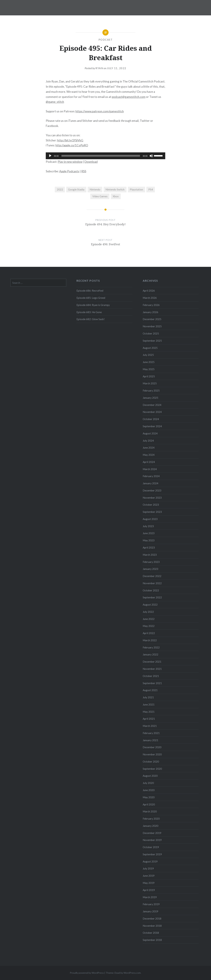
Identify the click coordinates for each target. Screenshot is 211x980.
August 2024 (150, 433)
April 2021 (149, 719)
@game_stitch (55, 102)
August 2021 (150, 690)
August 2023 (150, 519)
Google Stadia (76, 189)
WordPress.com (132, 973)
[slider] (101, 156)
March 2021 (150, 726)
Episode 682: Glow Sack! (91, 319)
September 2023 (152, 512)
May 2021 (149, 712)
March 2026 (150, 298)
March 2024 (150, 469)
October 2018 (151, 933)
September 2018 (152, 940)
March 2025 (150, 383)
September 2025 (152, 341)
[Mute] (151, 156)
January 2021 (150, 740)
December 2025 (152, 319)
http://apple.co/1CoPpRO (72, 145)
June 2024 (149, 448)
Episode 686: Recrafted (90, 291)
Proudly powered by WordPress (87, 973)
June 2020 (149, 790)
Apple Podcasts (69, 171)
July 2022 (148, 612)
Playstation (136, 189)
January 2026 (150, 312)
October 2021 (151, 676)
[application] (105, 156)
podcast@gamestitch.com (129, 97)
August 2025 (150, 348)
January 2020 (150, 826)
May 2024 (149, 455)
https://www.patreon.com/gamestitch (100, 111)
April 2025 (149, 376)
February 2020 (151, 819)
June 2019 (149, 876)
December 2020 (152, 747)
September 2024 (152, 426)
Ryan (99, 68)
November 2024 (152, 412)
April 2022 (149, 633)
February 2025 (151, 390)
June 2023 (149, 533)
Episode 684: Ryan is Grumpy (93, 305)
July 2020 (148, 783)
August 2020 (150, 776)
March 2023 (150, 555)
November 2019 (152, 840)
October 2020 (151, 762)
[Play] (50, 156)
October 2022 (151, 590)
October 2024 (151, 419)
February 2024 (151, 476)
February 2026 (151, 305)
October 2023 (151, 505)
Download (91, 162)
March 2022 (150, 640)
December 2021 (152, 662)
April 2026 (149, 291)
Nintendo (95, 189)
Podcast (106, 40)
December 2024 (152, 405)
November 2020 (152, 754)
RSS (84, 171)
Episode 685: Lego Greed (91, 298)
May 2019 (149, 883)
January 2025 (150, 398)
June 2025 (149, 362)
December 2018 (152, 919)
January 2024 (150, 483)
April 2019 (149, 890)
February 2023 (151, 562)
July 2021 (148, 697)
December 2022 (152, 576)
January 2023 (150, 569)
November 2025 (152, 326)
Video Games (100, 196)
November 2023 (152, 498)
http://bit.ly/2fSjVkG (70, 140)
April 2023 (149, 547)
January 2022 (150, 654)
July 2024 (148, 441)
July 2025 (148, 355)
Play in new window (70, 162)
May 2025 (149, 369)
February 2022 (151, 647)
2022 (60, 189)
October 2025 (151, 333)
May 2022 (149, 626)
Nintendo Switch (115, 189)
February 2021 (151, 733)
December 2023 (152, 490)
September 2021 (152, 683)
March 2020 (150, 811)
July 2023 (148, 526)
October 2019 (151, 847)
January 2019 (150, 911)
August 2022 (150, 605)
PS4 (151, 189)
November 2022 (152, 583)
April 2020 (149, 804)
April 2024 (149, 462)
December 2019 (152, 833)
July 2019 (148, 868)
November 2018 (152, 926)
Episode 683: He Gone (89, 312)
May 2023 (149, 540)
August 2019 (150, 861)
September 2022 (152, 597)
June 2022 (149, 619)
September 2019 (152, 854)
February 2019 (151, 904)
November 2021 (152, 669)
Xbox (116, 196)
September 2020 (152, 769)
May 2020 (149, 797)
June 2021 (149, 704)
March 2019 (150, 897)
